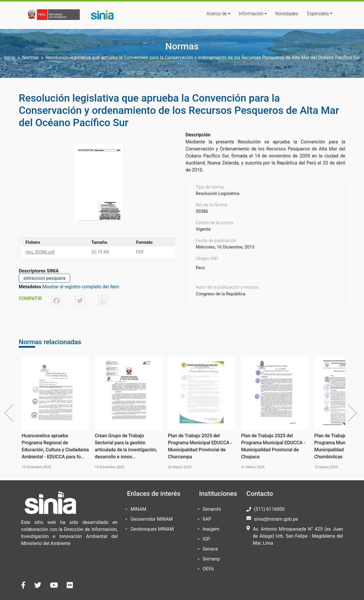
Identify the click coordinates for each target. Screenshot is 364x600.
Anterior (10, 413)
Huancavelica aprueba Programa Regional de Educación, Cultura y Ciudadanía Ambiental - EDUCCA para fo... (55, 446)
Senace (210, 549)
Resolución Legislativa (218, 193)
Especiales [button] (318, 14)
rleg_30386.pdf (40, 252)
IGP (206, 539)
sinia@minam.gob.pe (276, 519)
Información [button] (251, 14)
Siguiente (354, 413)
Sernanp (211, 559)
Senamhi (212, 509)
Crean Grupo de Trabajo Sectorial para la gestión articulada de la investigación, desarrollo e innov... (126, 446)
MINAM (138, 509)
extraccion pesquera (44, 278)
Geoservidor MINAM (152, 519)
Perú (200, 268)
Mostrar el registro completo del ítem (81, 287)
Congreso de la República (220, 294)
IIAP (207, 519)
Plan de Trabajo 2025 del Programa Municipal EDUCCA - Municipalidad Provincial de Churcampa (200, 446)
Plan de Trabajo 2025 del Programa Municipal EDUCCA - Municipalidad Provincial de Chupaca (273, 446)
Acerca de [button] (217, 14)
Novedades (287, 14)
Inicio (10, 58)
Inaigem (211, 529)
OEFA (208, 569)
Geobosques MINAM (152, 529)
